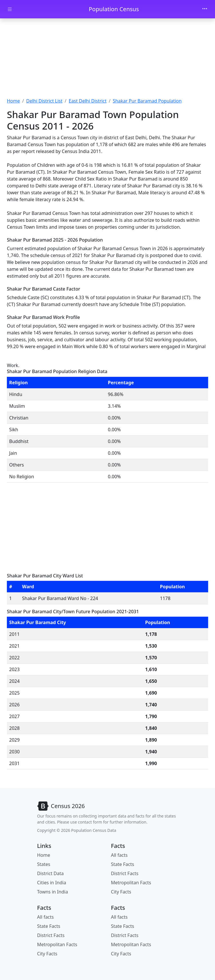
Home (13, 101)
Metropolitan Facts (131, 883)
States (44, 864)
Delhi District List (44, 101)
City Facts (121, 892)
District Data (51, 873)
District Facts (125, 873)
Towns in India (53, 892)
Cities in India (52, 883)
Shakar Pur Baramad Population (147, 101)
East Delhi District (88, 101)
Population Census (114, 9)
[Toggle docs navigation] (10, 9)
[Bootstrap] (61, 806)
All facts (119, 855)
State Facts (123, 864)
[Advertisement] (107, 59)
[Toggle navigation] (205, 9)
